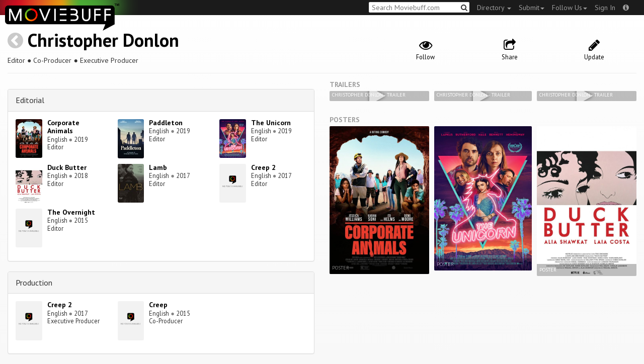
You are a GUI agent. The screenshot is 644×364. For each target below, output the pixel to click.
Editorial (30, 100)
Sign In (605, 8)
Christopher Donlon (103, 40)
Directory (494, 8)
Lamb (158, 167)
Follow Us (570, 8)
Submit (532, 8)
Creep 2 (263, 167)
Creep (158, 305)
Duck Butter (67, 167)
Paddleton (166, 123)
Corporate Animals (63, 127)
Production (34, 283)
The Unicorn (271, 123)
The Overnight (71, 212)
